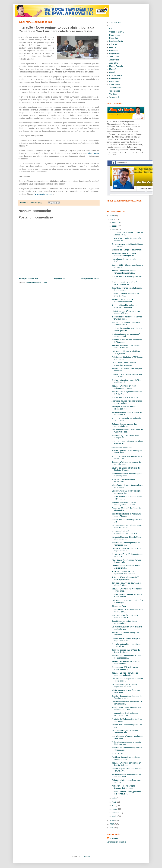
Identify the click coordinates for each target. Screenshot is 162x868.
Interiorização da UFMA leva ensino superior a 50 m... (126, 312)
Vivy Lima (113, 94)
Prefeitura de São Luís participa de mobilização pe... (126, 544)
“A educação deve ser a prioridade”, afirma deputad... (126, 335)
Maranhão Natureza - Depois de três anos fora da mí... (126, 775)
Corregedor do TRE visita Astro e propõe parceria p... (125, 668)
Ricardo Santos (116, 75)
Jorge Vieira (114, 60)
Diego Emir (114, 38)
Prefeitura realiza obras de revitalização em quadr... (122, 301)
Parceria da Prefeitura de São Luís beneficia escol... (126, 663)
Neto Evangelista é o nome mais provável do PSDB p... (125, 616)
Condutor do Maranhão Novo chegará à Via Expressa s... (127, 329)
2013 (112, 824)
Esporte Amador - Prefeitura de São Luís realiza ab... (126, 567)
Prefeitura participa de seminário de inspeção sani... (126, 352)
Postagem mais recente (29, 278)
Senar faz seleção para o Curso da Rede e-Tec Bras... (126, 651)
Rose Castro (114, 82)
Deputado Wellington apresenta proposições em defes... (124, 686)
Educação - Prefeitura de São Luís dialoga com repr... (125, 408)
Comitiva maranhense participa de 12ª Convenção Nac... (127, 703)
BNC (111, 29)
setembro (116, 222)
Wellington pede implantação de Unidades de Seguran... (124, 787)
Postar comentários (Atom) (36, 283)
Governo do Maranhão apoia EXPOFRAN (123, 480)
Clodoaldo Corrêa (116, 32)
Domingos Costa (116, 41)
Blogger (87, 856)
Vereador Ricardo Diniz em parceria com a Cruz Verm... (126, 347)
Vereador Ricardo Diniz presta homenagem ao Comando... (124, 503)
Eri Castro (113, 44)
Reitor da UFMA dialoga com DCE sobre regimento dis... (125, 578)
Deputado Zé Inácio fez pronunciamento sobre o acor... (125, 532)
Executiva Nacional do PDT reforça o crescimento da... (126, 492)
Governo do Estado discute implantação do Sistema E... (124, 573)
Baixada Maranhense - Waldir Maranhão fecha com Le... (123, 272)
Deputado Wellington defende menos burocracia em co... (126, 526)
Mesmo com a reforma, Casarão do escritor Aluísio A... (126, 324)
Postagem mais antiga (90, 278)
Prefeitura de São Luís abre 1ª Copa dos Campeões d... (126, 657)
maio (114, 802)
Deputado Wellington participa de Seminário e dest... (125, 732)
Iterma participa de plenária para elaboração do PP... (125, 714)
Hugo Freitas (115, 54)
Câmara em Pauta (119, 606)
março (115, 809)
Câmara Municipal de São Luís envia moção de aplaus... (126, 550)
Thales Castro (115, 88)
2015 (112, 219)
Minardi (112, 72)
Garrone (113, 47)
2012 (112, 828)
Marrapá (113, 69)
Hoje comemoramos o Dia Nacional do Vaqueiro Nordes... (127, 431)
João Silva (114, 63)
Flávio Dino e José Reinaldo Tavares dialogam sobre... (126, 561)
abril (114, 805)
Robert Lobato (115, 78)
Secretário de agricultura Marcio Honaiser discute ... (124, 622)
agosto (115, 226)
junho (115, 798)
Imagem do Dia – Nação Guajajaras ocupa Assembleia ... (126, 640)
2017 (112, 216)
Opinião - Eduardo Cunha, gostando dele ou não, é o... (126, 793)
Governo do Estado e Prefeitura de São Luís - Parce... (126, 469)
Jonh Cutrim (114, 57)
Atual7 (112, 26)
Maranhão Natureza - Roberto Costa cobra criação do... (126, 538)
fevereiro (116, 813)
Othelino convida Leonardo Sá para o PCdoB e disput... (127, 596)
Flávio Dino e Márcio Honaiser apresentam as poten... (124, 364)
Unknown (114, 838)
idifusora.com (93, 153)
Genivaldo (113, 51)
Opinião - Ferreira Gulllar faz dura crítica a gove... (125, 295)
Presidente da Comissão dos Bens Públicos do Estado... (126, 758)
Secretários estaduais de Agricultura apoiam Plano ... (126, 515)
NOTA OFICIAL (118, 753)
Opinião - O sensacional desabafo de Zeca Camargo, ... (126, 697)
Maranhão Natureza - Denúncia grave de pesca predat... (127, 475)
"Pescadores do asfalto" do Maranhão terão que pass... (127, 318)
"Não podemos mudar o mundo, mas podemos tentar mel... (126, 709)
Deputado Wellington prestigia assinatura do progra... (124, 387)
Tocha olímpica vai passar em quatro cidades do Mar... (126, 743)
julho (114, 229)
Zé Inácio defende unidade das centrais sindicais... (124, 425)
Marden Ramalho (116, 66)
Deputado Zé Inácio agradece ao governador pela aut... (125, 674)
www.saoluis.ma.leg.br (44, 194)
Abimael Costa (115, 23)
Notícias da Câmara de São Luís (125, 397)
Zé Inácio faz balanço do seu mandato (127, 250)
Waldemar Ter (115, 97)
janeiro (115, 816)
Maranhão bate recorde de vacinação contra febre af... (127, 413)
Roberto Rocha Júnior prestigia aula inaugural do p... (126, 419)
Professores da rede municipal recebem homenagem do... (124, 255)
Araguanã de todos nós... (122, 447)
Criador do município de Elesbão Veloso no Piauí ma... (125, 283)
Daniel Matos (115, 35)
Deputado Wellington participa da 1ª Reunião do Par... (126, 764)
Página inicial (60, 278)
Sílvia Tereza (115, 85)
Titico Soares (115, 91)
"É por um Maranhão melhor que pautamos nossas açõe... (125, 306)
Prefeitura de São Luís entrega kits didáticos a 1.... (126, 634)
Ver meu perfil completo (117, 842)
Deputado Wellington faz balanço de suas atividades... (126, 463)
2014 (112, 821)
